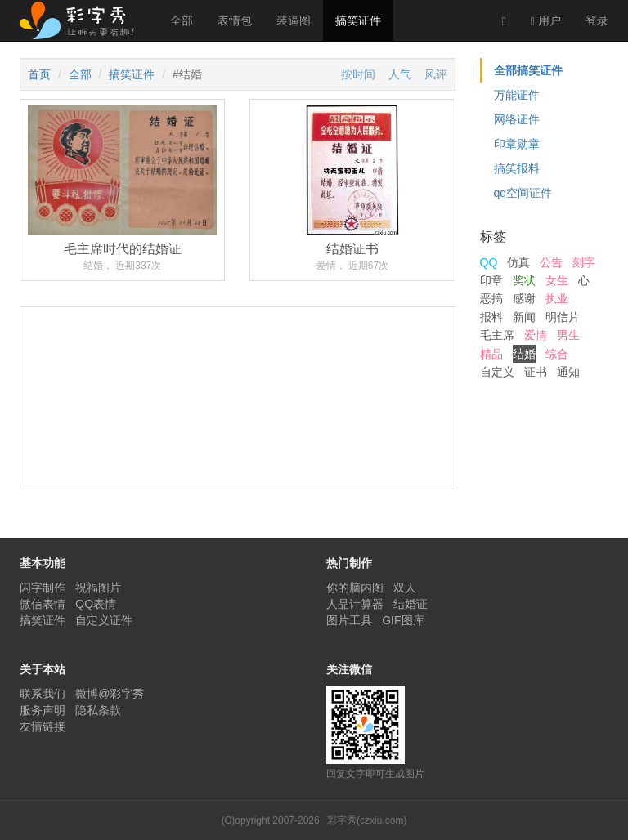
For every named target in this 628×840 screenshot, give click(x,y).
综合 (557, 354)
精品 (491, 354)
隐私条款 (98, 710)
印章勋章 (517, 144)
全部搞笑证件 (528, 70)
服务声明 (43, 710)
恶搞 (491, 298)
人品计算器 (355, 604)
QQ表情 (96, 604)
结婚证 (410, 604)
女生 (557, 280)
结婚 (524, 354)
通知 (568, 372)
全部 (182, 20)
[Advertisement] (238, 459)
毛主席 (497, 335)
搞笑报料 (517, 168)
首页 (39, 74)
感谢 (524, 298)
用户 (546, 21)
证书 (536, 372)
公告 (551, 262)
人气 (400, 74)
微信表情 (43, 604)
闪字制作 (43, 588)
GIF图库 (403, 620)
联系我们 (43, 694)
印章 (491, 280)
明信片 (563, 317)
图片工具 (349, 620)
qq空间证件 (523, 193)
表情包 (235, 20)
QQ (489, 262)
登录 (597, 20)
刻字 (584, 262)
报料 (491, 317)
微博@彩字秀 (110, 694)
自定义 (497, 372)
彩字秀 (83, 20)
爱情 (536, 335)
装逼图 (294, 20)
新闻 (524, 317)
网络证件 (517, 119)
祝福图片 (98, 588)
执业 (557, 298)
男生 (568, 335)
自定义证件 (104, 620)
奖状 (524, 280)
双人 (405, 588)
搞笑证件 (358, 20)
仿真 (518, 262)
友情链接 (43, 726)
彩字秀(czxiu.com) (367, 820)
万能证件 (517, 95)
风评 (436, 74)
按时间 (358, 74)
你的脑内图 (355, 588)
